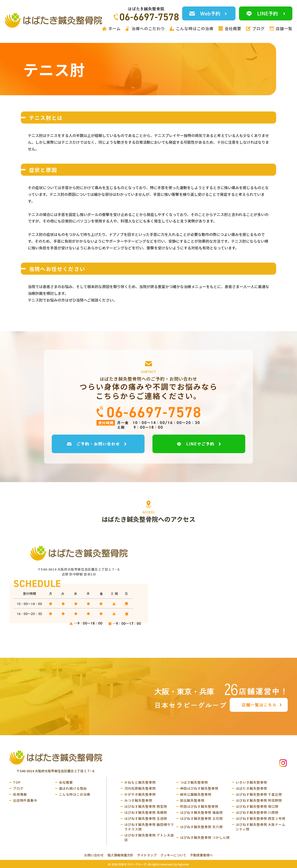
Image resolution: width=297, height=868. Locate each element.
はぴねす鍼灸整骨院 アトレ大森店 (149, 837)
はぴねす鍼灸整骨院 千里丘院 (259, 794)
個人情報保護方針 (120, 855)
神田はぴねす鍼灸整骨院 (199, 788)
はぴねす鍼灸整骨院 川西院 (257, 812)
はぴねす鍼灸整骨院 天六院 (201, 827)
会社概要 (66, 782)
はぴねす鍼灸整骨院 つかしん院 (205, 837)
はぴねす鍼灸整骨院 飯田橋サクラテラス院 (149, 827)
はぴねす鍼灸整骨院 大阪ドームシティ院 (261, 827)
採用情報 (20, 794)
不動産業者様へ (201, 855)
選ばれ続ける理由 (73, 788)
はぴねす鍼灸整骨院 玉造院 (146, 818)
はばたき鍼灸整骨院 (251, 788)
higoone (183, 864)
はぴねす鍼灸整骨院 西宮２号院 (261, 818)
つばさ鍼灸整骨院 (194, 782)
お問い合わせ (94, 855)
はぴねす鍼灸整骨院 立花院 (201, 818)
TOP (17, 782)
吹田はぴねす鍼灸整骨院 (199, 806)
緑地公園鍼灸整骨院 (196, 794)
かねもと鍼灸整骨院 (140, 782)
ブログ (18, 788)
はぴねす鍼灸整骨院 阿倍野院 (259, 800)
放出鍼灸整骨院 (192, 800)
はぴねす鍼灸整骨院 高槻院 (146, 812)
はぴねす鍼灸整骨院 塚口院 (257, 806)
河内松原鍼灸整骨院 (140, 788)
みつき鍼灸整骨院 (138, 800)
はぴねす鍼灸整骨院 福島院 (201, 812)
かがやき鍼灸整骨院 (140, 794)
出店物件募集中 (25, 800)
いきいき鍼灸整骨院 (251, 782)
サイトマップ (147, 855)
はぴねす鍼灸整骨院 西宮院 (146, 806)
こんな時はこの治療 (75, 794)
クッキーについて (173, 855)
